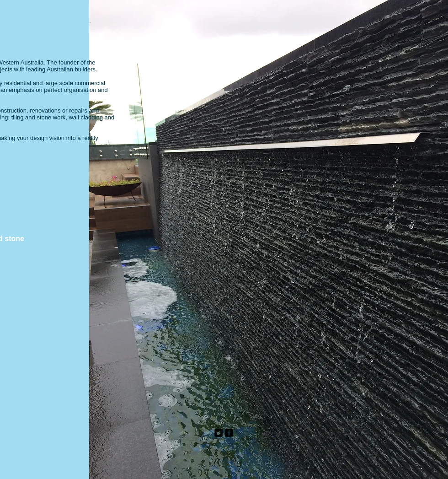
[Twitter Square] (219, 433)
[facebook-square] (229, 433)
